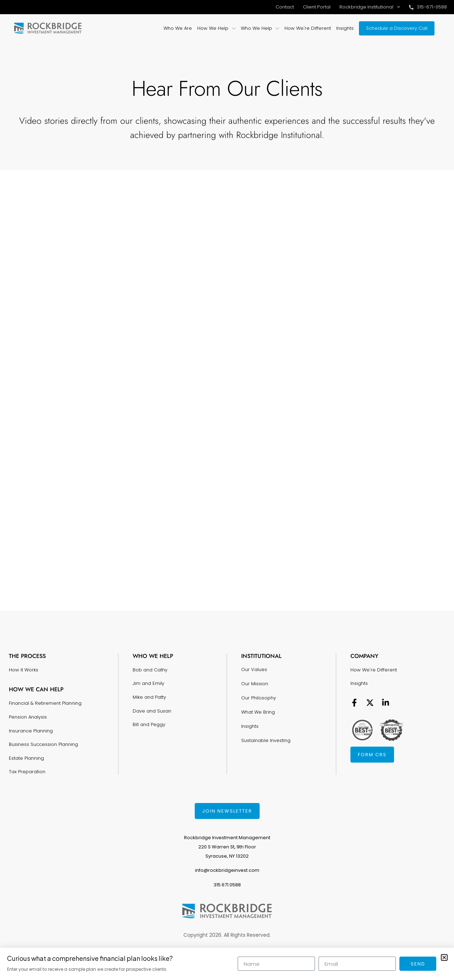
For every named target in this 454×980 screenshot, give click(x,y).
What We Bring (258, 712)
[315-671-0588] (411, 7)
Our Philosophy (259, 698)
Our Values (254, 669)
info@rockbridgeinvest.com (227, 870)
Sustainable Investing (266, 740)
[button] (444, 957)
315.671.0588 (227, 885)
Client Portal (317, 7)
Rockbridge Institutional (370, 7)
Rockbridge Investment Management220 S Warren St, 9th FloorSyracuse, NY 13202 (227, 847)
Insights (250, 726)
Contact (285, 7)
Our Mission (255, 684)
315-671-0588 (432, 7)
